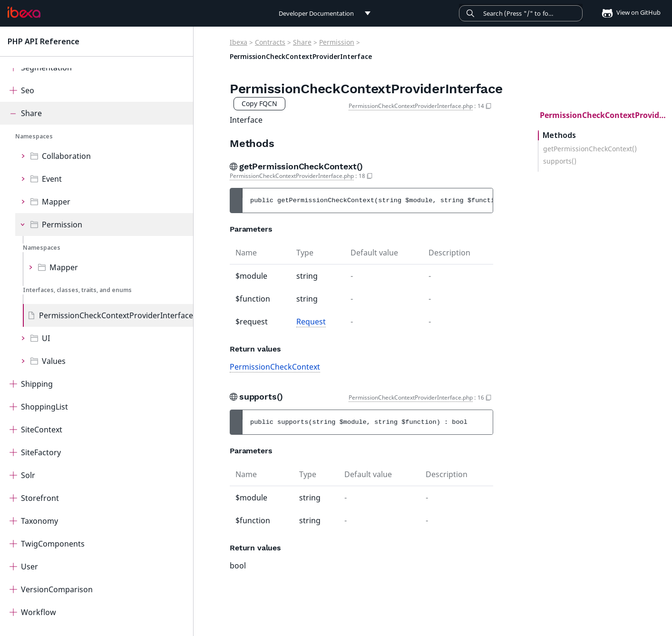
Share (31, 113)
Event (52, 179)
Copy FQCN (259, 103)
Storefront (40, 498)
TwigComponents (53, 544)
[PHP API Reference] (24, 12)
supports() (560, 161)
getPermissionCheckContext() (590, 149)
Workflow (39, 612)
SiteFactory (41, 452)
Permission (62, 225)
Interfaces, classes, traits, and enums (77, 290)
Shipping (37, 384)
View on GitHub (628, 12)
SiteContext (42, 430)
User (29, 567)
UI (46, 338)
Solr (28, 475)
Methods (559, 135)
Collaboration (66, 156)
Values (54, 361)
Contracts (270, 42)
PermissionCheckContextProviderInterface (116, 315)
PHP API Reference (44, 41)
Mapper (56, 202)
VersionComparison (57, 589)
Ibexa (239, 42)
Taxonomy (39, 521)
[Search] (521, 13)
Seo (28, 90)
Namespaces (34, 136)
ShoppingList (44, 407)
